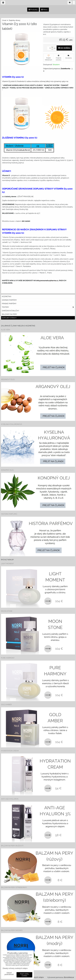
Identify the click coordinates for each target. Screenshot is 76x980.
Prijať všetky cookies (24, 975)
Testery (38, 307)
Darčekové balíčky (11, 311)
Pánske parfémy (9, 304)
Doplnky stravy (9, 318)
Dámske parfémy (9, 300)
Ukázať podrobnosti (9, 974)
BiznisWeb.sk (69, 977)
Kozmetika (7, 296)
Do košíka (64, 48)
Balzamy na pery (9, 314)
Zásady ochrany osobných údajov (15, 968)
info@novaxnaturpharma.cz (47, 281)
